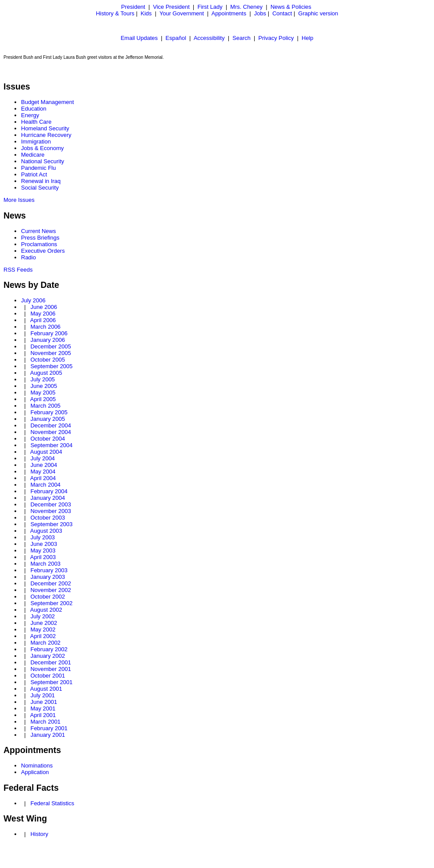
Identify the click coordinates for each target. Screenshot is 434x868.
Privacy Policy (276, 38)
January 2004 (48, 498)
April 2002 (43, 636)
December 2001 (51, 662)
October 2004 (48, 439)
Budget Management (48, 102)
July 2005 (43, 379)
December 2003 (51, 504)
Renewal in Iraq (41, 181)
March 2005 (45, 406)
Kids (146, 13)
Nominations (37, 766)
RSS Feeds (18, 270)
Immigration (36, 142)
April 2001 (43, 715)
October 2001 (48, 676)
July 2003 (43, 537)
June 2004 (44, 465)
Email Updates (139, 38)
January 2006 (48, 340)
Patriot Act (34, 174)
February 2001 (49, 728)
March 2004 (45, 485)
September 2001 (51, 682)
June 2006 (44, 307)
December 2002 (51, 583)
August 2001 (46, 689)
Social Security (40, 188)
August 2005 (46, 373)
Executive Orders (43, 251)
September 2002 (51, 603)
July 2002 (43, 616)
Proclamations (39, 244)
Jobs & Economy (43, 148)
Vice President (171, 7)
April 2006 (43, 320)
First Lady (210, 7)
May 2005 (43, 393)
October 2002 (48, 597)
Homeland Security (45, 128)
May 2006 (43, 314)
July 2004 (43, 458)
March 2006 (45, 327)
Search (241, 38)
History (39, 834)
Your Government (182, 13)
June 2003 (44, 544)
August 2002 (46, 610)
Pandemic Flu (38, 168)
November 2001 (51, 669)
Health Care (36, 122)
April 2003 (43, 557)
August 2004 (46, 452)
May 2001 (43, 708)
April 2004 (43, 478)
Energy (30, 115)
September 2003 (51, 524)
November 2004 (51, 432)
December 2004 (51, 425)
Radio (28, 257)
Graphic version (318, 13)
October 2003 (48, 518)
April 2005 (43, 399)
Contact (282, 13)
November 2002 (51, 590)
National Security (43, 161)
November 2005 (51, 353)
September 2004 (51, 445)
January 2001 (48, 735)
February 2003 (49, 570)
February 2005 (49, 412)
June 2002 (44, 623)
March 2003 (45, 564)
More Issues (19, 200)
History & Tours (115, 13)
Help (308, 38)
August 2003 (46, 531)
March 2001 (45, 722)
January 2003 (48, 577)
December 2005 (51, 346)
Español (176, 38)
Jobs (260, 13)
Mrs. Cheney (246, 7)
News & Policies (291, 7)
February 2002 (49, 649)
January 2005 (48, 419)
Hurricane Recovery (46, 135)
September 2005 (51, 366)
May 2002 (43, 629)
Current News (38, 231)
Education (34, 109)
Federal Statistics (52, 803)
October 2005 (48, 360)
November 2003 (51, 511)
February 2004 (49, 491)
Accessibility (209, 38)
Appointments (229, 13)
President (133, 7)
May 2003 (43, 551)
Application (35, 772)
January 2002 (48, 656)
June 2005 (44, 386)
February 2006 (49, 333)
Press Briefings (40, 238)
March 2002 (45, 643)
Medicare (33, 155)
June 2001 (44, 702)
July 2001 (43, 695)
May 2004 (43, 472)
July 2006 (33, 300)
